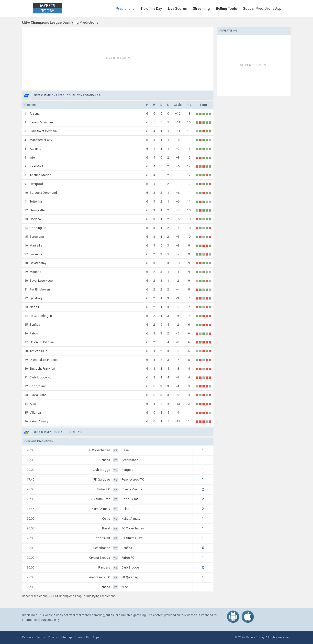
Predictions (125, 9)
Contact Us (82, 637)
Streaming (201, 9)
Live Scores (177, 9)
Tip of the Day (151, 9)
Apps (96, 637)
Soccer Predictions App (262, 9)
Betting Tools (226, 9)
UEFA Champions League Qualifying (59, 432)
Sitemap (66, 637)
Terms (41, 637)
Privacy (53, 637)
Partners (28, 637)
